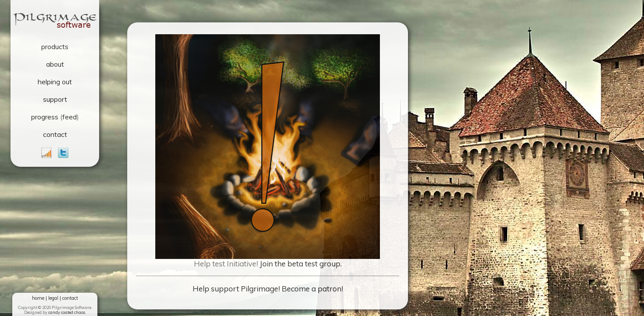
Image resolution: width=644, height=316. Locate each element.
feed (70, 117)
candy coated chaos (67, 312)
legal (53, 298)
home (38, 298)
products (55, 47)
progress (45, 117)
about (55, 64)
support (55, 99)
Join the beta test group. (301, 264)
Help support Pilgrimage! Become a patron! (268, 289)
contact (55, 134)
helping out (55, 82)
